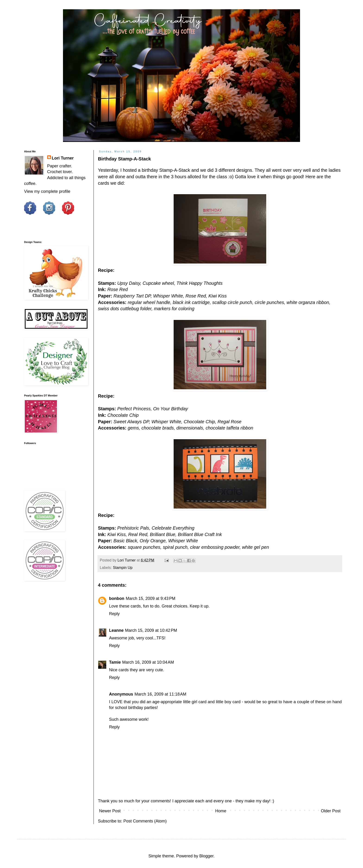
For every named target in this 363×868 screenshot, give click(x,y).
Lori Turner (63, 158)
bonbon (117, 598)
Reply (114, 614)
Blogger (206, 856)
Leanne (116, 630)
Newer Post (110, 811)
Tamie (115, 662)
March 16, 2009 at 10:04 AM (148, 662)
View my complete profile (47, 191)
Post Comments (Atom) (145, 821)
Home (221, 811)
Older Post (331, 811)
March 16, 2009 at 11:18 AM (160, 694)
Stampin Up (123, 567)
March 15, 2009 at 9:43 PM (151, 598)
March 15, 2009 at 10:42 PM (151, 630)
